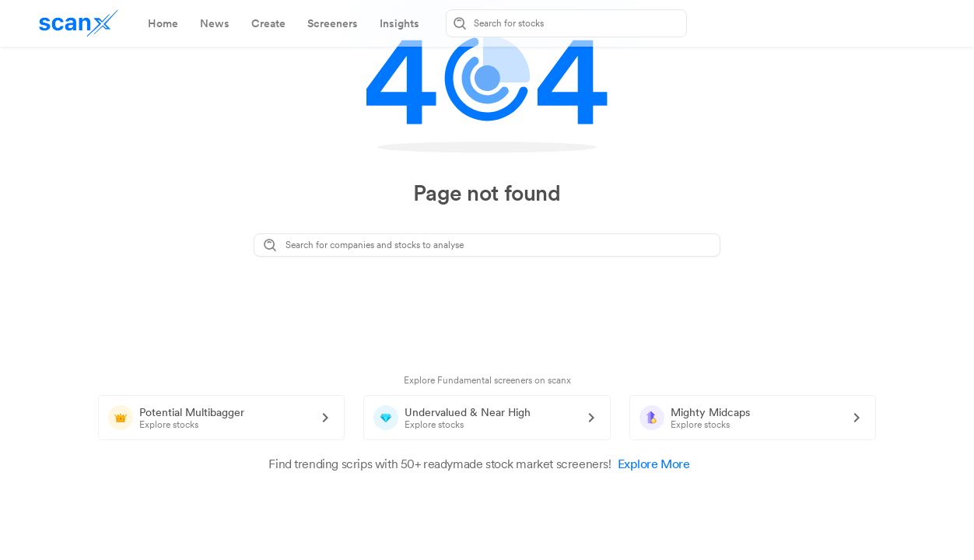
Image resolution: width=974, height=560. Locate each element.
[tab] (163, 23)
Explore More (662, 464)
